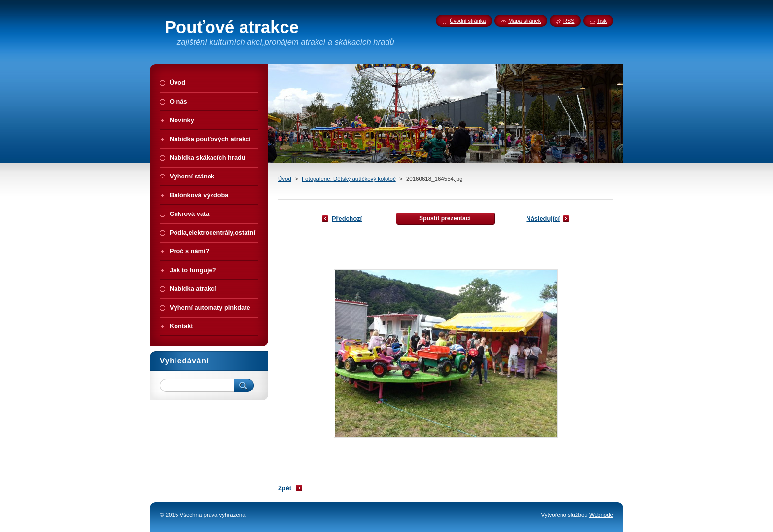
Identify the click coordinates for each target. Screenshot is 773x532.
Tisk (602, 21)
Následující (543, 219)
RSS (569, 21)
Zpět (285, 488)
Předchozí (347, 219)
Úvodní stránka (468, 21)
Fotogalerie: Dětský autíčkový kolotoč (349, 179)
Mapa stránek (525, 21)
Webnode (601, 515)
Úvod (285, 179)
